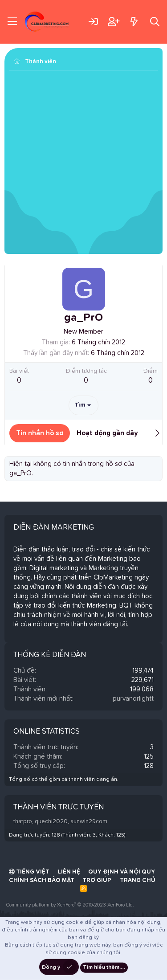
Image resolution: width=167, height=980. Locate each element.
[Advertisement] (83, 163)
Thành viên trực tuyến (59, 807)
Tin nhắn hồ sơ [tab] (40, 433)
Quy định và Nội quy (122, 872)
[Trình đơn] (12, 22)
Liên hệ (69, 872)
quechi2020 (51, 822)
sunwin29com (89, 822)
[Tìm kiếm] (155, 22)
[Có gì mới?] (134, 22)
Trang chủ (138, 880)
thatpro (23, 822)
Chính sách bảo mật (42, 880)
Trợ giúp (97, 880)
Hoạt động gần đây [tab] (107, 433)
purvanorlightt (133, 699)
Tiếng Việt (29, 872)
